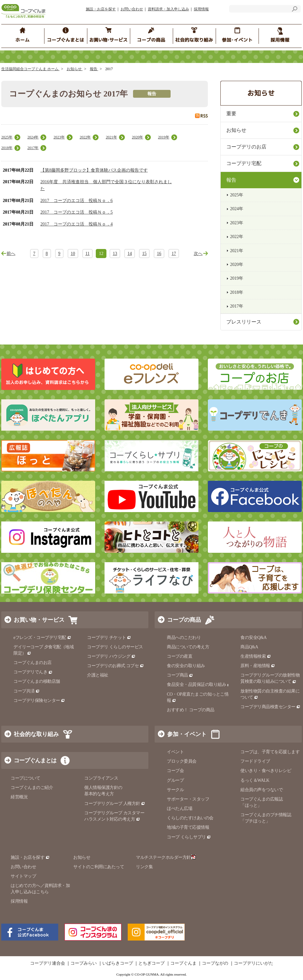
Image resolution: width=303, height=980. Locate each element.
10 (73, 254)
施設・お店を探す (101, 9)
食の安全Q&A (254, 638)
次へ (198, 254)
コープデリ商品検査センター (270, 707)
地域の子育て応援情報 (188, 827)
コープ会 (175, 771)
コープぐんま (183, 963)
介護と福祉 (98, 675)
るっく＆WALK (255, 780)
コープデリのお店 (246, 147)
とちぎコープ (151, 963)
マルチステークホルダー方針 (166, 857)
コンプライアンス (101, 778)
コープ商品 (180, 675)
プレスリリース (244, 322)
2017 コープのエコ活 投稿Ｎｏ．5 (77, 212)
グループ (175, 780)
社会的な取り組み (36, 734)
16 (159, 254)
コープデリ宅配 (244, 163)
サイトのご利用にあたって (99, 867)
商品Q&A (249, 647)
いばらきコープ (118, 963)
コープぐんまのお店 (33, 663)
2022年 (85, 137)
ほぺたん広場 (180, 809)
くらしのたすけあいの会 (190, 818)
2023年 (59, 137)
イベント (175, 752)
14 (130, 254)
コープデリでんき (33, 672)
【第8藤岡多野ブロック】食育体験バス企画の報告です (94, 170)
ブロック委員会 (182, 761)
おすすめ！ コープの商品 (191, 710)
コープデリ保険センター (39, 700)
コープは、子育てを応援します (270, 752)
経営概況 (19, 797)
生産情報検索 (256, 656)
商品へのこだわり (184, 638)
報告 (94, 69)
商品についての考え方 (188, 647)
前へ (11, 254)
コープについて (26, 778)
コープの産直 (180, 656)
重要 (231, 114)
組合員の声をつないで (262, 790)
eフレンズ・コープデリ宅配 (42, 638)
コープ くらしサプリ (189, 837)
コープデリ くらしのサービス (115, 647)
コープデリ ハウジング (111, 656)
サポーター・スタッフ (188, 799)
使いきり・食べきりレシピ (266, 771)
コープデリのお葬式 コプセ (116, 666)
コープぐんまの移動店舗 (37, 681)
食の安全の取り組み (186, 666)
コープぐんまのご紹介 (32, 788)
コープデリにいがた (254, 963)
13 (115, 254)
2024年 (33, 137)
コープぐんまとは (35, 760)
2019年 (164, 137)
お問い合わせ (132, 9)
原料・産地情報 (258, 666)
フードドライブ (255, 761)
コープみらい (84, 963)
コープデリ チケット (109, 638)
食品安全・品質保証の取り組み (199, 684)
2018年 (7, 148)
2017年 (33, 148)
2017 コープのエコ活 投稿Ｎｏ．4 (77, 224)
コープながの (215, 963)
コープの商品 (184, 620)
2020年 (137, 137)
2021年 (111, 137)
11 (87, 254)
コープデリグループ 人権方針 (115, 804)
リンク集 (144, 867)
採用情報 (201, 9)
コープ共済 (27, 691)
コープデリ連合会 (48, 963)
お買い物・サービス (39, 620)
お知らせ (75, 69)
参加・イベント (187, 734)
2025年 (7, 137)
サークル (175, 790)
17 (174, 254)
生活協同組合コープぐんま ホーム (30, 69)
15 (144, 254)
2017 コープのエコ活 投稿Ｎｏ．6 (77, 201)
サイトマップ (23, 876)
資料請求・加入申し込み (168, 9)
